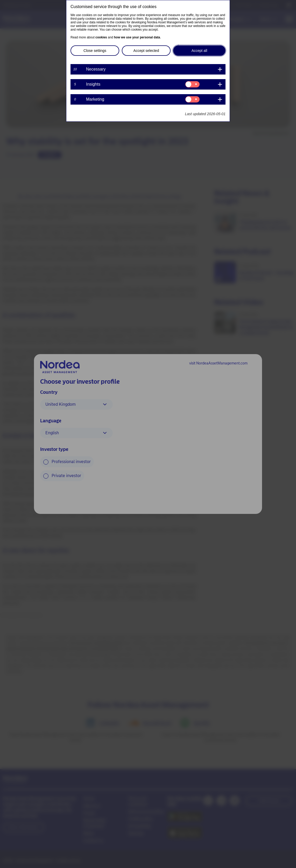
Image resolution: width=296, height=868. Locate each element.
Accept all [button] (199, 51)
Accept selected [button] (146, 51)
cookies (101, 37)
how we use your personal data (137, 37)
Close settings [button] (95, 51)
